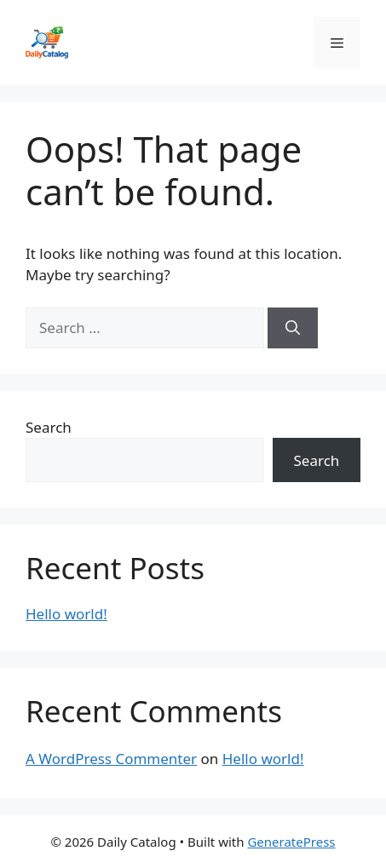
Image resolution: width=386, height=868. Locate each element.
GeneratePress (291, 842)
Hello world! (66, 614)
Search (49, 427)
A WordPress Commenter (111, 759)
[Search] (293, 328)
